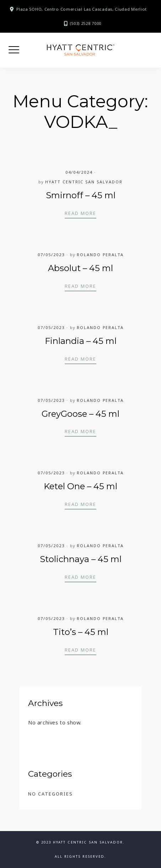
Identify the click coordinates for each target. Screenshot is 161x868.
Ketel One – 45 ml (80, 486)
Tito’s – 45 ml (81, 632)
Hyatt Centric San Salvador (84, 182)
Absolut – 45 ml (80, 268)
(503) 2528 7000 (86, 23)
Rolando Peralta (100, 255)
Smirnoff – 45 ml (81, 195)
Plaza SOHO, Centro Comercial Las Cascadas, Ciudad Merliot (82, 9)
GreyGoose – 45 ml (80, 414)
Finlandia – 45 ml (81, 341)
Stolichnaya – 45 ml (81, 559)
